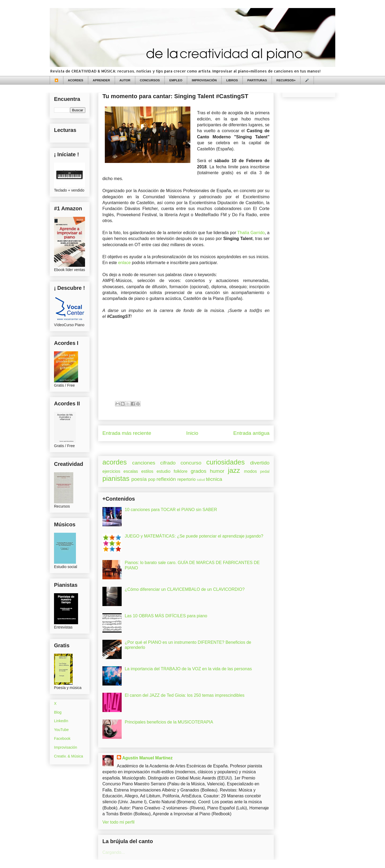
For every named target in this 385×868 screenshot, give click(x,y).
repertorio (186, 479)
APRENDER (101, 80)
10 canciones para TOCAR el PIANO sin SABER (171, 510)
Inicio (192, 433)
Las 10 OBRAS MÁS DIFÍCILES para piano (166, 616)
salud (201, 480)
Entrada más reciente (127, 433)
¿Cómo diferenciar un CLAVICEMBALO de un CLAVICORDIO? (184, 589)
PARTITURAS (257, 80)
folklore (180, 471)
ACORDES (76, 80)
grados (199, 471)
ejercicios (111, 471)
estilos (147, 471)
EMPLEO (176, 80)
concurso (191, 463)
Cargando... (114, 852)
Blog (58, 712)
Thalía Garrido (251, 233)
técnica (214, 479)
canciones (144, 463)
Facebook (62, 738)
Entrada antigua (251, 433)
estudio (164, 471)
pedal (265, 471)
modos (251, 471)
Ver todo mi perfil (118, 822)
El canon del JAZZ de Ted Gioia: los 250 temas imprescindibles (184, 695)
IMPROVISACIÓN (204, 80)
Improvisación (66, 747)
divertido (260, 463)
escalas (131, 471)
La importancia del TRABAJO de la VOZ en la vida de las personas (188, 669)
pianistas (116, 478)
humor (217, 471)
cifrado (168, 463)
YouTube (61, 730)
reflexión (166, 479)
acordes (115, 462)
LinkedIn (61, 721)
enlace (124, 263)
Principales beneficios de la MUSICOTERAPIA (169, 722)
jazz (234, 470)
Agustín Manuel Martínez (147, 758)
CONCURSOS (150, 80)
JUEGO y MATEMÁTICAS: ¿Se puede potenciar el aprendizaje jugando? (194, 536)
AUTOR (125, 80)
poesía (139, 479)
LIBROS (232, 80)
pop (152, 479)
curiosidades (226, 462)
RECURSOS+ (286, 80)
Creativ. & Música (69, 756)
